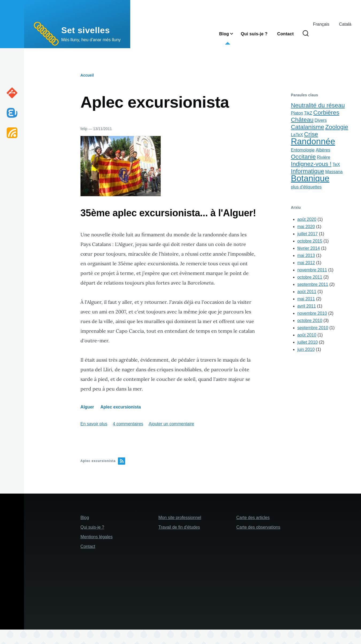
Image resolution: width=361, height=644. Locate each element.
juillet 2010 (308, 342)
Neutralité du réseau (318, 105)
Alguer (87, 407)
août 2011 (307, 292)
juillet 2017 (308, 234)
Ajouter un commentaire (171, 424)
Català (345, 24)
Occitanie (303, 157)
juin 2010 (306, 349)
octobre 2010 (310, 321)
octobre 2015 (310, 241)
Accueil (87, 75)
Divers (320, 120)
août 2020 (307, 219)
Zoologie (337, 127)
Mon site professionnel (180, 518)
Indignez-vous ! (311, 164)
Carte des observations (258, 527)
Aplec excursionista (121, 407)
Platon (297, 113)
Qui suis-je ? (92, 527)
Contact (88, 546)
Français (321, 24)
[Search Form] (306, 34)
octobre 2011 (310, 277)
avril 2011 (307, 306)
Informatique (308, 171)
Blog (85, 518)
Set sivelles (86, 30)
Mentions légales (97, 537)
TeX (336, 164)
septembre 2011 (313, 284)
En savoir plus (94, 424)
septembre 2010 (313, 328)
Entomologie (303, 150)
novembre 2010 (312, 313)
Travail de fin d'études (179, 527)
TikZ (308, 113)
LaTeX (297, 135)
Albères (323, 150)
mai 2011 (306, 299)
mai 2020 (306, 227)
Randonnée (313, 141)
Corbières (326, 113)
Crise (311, 134)
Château (302, 120)
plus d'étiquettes (306, 187)
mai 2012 (306, 263)
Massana (334, 172)
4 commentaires (128, 424)
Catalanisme (308, 127)
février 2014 (309, 248)
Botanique (310, 178)
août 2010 (307, 335)
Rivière (324, 157)
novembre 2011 (312, 270)
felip (84, 129)
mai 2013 (306, 255)
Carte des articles (253, 518)
